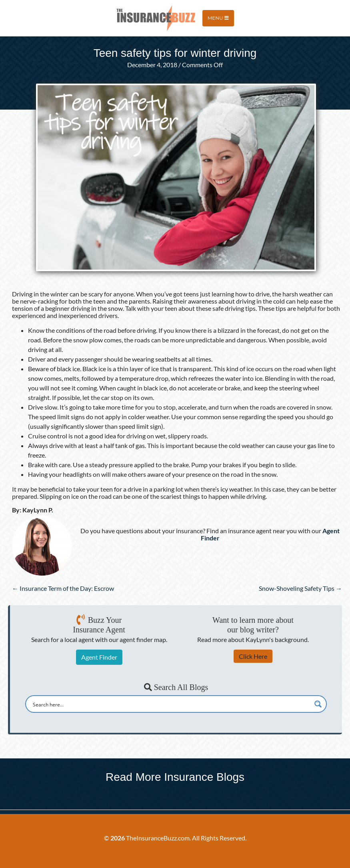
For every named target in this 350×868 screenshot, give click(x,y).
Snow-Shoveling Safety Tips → (300, 588)
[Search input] (171, 704)
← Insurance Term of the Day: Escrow (63, 588)
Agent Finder (99, 657)
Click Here (253, 656)
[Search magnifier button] (318, 704)
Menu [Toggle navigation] (218, 18)
